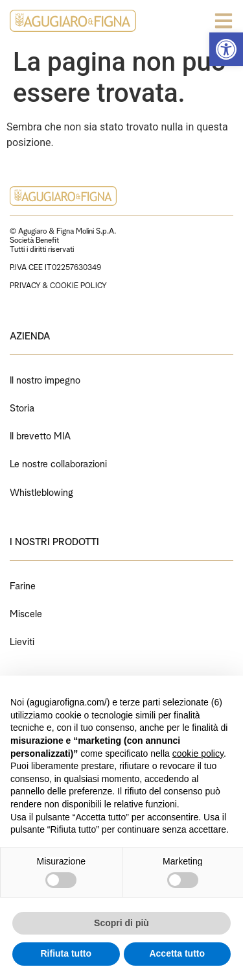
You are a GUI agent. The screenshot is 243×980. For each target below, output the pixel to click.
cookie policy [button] (198, 753)
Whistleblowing (41, 491)
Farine (23, 584)
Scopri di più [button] (121, 923)
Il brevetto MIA (40, 435)
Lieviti (22, 640)
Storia (22, 407)
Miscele (26, 612)
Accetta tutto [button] (177, 953)
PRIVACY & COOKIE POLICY (58, 285)
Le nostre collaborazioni (58, 462)
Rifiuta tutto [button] (66, 953)
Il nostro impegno (45, 379)
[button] (226, 49)
